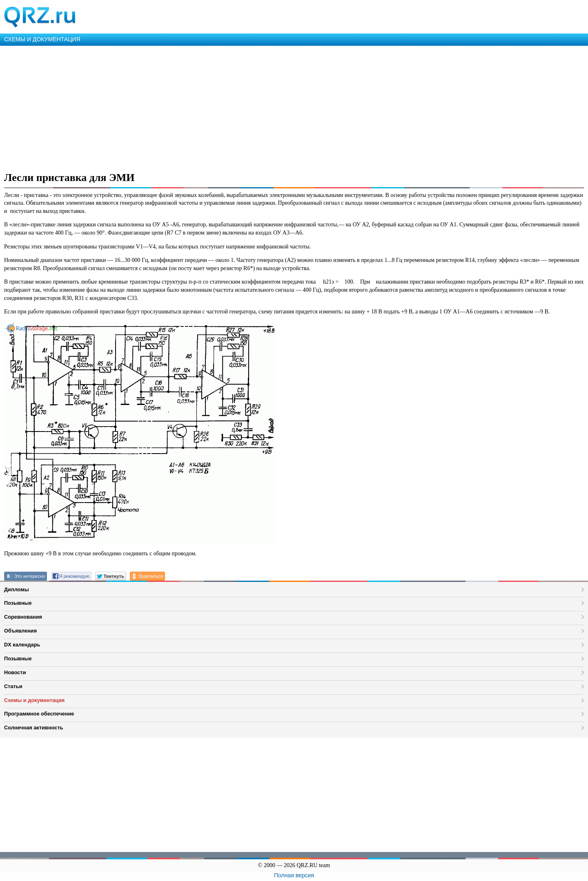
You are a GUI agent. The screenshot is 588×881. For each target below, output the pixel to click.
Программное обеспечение (39, 714)
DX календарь (22, 645)
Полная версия (294, 875)
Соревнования (23, 617)
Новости (15, 672)
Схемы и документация (34, 700)
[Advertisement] (245, 107)
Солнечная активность (34, 728)
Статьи (13, 686)
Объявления (20, 631)
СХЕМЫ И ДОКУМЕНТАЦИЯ (42, 39)
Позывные (18, 603)
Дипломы (17, 589)
